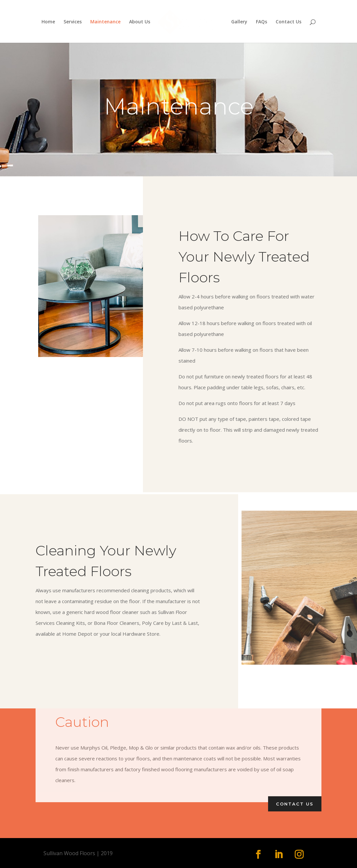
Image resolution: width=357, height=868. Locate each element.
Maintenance (105, 22)
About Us (140, 22)
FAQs (261, 22)
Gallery (239, 22)
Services (73, 22)
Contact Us (288, 22)
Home (48, 22)
